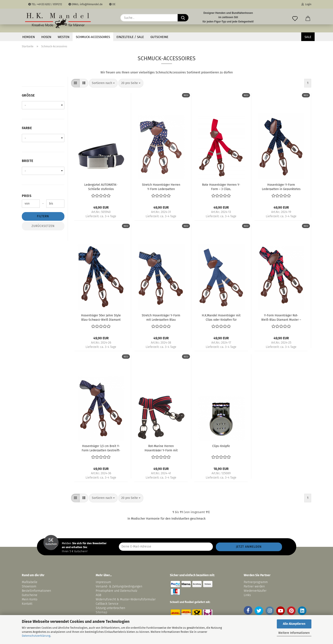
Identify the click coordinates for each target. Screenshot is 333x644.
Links (247, 595)
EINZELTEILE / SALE (130, 37)
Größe (28, 95)
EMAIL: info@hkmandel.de (86, 4)
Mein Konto (30, 599)
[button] (308, 18)
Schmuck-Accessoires (93, 37)
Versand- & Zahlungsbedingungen (119, 586)
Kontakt (27, 604)
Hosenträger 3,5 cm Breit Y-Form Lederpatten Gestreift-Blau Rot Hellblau (101, 448)
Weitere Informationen (294, 633)
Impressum (103, 582)
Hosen (46, 37)
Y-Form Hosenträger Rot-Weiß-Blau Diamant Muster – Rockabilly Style (281, 317)
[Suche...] (183, 18)
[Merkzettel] (295, 18)
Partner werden (254, 586)
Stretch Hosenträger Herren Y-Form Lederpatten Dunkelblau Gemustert (161, 187)
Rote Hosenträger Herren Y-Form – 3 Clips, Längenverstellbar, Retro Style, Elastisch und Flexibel (221, 187)
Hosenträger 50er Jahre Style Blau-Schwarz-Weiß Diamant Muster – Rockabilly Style (101, 317)
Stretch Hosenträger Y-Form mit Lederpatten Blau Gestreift (161, 317)
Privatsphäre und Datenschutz (116, 591)
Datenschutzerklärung (36, 636)
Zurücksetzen (43, 226)
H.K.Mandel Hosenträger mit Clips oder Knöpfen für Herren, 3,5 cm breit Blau (221, 317)
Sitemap (101, 612)
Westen (64, 37)
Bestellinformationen (36, 591)
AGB (98, 595)
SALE (308, 37)
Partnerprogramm (256, 582)
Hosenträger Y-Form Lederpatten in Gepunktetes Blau (281, 187)
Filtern (43, 216)
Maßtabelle (30, 582)
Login (306, 4)
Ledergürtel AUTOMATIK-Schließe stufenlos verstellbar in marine (101, 187)
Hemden (29, 37)
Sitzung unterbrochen (110, 608)
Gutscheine (159, 37)
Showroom (29, 586)
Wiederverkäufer (255, 591)
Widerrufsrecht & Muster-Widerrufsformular (126, 599)
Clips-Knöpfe (221, 446)
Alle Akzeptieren (294, 624)
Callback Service (107, 604)
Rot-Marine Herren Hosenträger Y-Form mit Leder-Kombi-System (161, 448)
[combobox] (103, 83)
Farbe (27, 128)
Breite (28, 161)
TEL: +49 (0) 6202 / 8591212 (45, 4)
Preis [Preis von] (27, 196)
